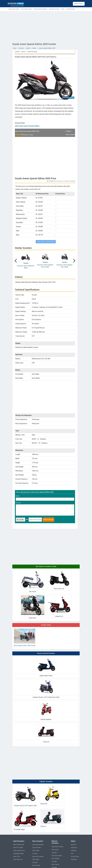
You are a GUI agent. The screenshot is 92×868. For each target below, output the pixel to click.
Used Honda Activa (19, 845)
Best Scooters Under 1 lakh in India (25, 638)
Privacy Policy (75, 857)
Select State (79, 4)
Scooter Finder (70, 9)
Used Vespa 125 (18, 859)
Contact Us (74, 848)
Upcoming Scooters (38, 845)
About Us (73, 845)
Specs (23, 52)
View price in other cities (46, 242)
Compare (69, 131)
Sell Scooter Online (14, 9)
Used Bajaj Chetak (18, 854)
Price (18, 52)
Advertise (74, 851)
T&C (72, 854)
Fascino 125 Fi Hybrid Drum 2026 (45, 266)
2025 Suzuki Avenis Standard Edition (27, 126)
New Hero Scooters (38, 857)
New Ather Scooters (57, 847)
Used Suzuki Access (19, 851)
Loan (63, 9)
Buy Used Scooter (27, 9)
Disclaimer (74, 859)
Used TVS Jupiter (18, 848)
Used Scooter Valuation (40, 9)
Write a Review (70, 135)
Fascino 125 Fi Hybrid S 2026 (26, 267)
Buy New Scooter (54, 9)
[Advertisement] (46, 27)
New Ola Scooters (57, 856)
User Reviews (32, 52)
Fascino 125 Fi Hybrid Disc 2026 (65, 266)
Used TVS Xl (17, 857)
